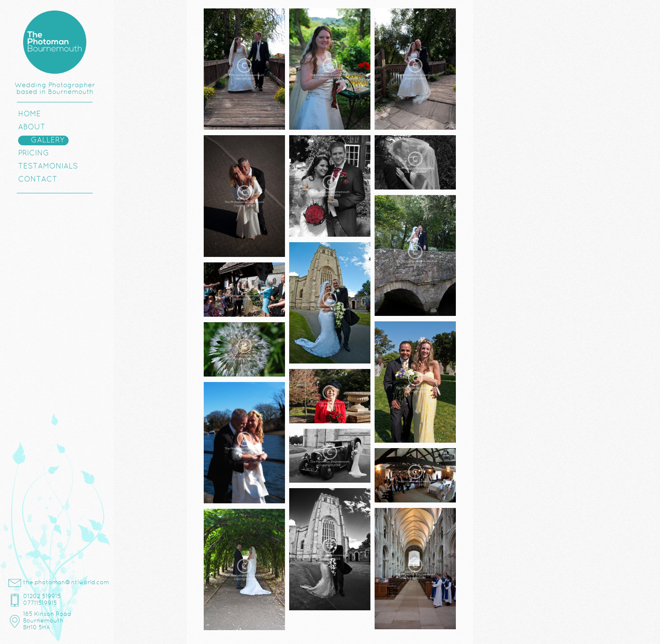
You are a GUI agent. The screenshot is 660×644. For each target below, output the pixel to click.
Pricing (34, 154)
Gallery (48, 140)
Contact (38, 180)
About (32, 127)
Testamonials (48, 167)
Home (29, 114)
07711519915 (40, 603)
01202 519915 (42, 597)
